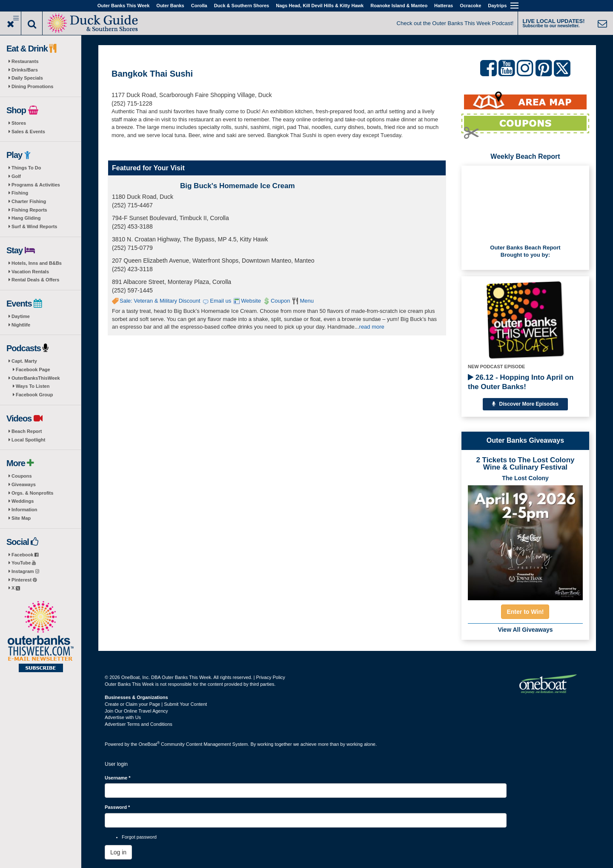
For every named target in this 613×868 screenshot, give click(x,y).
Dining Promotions (32, 86)
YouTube (24, 563)
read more (372, 327)
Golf (16, 176)
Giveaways (24, 484)
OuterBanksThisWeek (36, 378)
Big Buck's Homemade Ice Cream (238, 186)
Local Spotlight (28, 440)
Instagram (25, 571)
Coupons (22, 476)
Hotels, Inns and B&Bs (37, 263)
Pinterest (24, 580)
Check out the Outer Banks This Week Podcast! (455, 23)
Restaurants (25, 61)
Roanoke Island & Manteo (399, 6)
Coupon (281, 301)
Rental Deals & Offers (35, 280)
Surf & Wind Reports (34, 226)
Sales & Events (28, 132)
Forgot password (139, 837)
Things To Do (26, 168)
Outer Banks (170, 6)
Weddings (23, 501)
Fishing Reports (29, 210)
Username (118, 778)
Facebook (25, 555)
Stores (19, 123)
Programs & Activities (36, 185)
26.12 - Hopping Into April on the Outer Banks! (521, 382)
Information (24, 510)
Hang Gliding (26, 218)
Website (251, 301)
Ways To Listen (33, 386)
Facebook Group (34, 395)
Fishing (20, 193)
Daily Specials (27, 78)
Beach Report (27, 431)
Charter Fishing (29, 201)
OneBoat (149, 744)
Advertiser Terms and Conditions (139, 724)
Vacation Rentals (30, 272)
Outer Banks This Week (124, 6)
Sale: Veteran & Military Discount (160, 301)
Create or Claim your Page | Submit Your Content (156, 704)
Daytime (21, 316)
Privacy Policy (270, 677)
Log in (118, 852)
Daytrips (497, 6)
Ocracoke (470, 6)
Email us (221, 301)
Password (117, 807)
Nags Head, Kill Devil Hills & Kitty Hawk (320, 6)
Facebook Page (33, 370)
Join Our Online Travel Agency (136, 711)
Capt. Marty (24, 361)
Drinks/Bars (25, 70)
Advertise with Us (123, 717)
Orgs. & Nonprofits (32, 493)
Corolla (199, 6)
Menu (307, 301)
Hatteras (444, 6)
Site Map (21, 518)
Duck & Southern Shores (242, 6)
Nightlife (21, 325)
